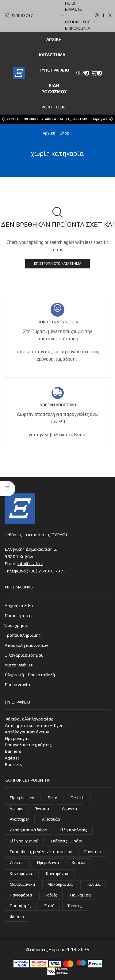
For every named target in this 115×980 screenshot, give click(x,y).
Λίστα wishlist (19, 665)
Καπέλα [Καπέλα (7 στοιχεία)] (79, 863)
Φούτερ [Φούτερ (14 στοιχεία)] (17, 917)
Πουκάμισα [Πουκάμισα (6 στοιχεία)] (80, 895)
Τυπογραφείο (54, 70)
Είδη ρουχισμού (54, 88)
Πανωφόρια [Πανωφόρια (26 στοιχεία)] (21, 895)
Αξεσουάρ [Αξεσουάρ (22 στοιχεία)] (51, 819)
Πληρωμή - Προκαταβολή (30, 675)
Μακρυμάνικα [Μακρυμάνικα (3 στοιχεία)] (60, 884)
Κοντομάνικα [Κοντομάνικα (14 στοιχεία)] (58, 874)
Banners (13, 751)
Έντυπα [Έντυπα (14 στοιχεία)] (42, 808)
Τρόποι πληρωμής (23, 635)
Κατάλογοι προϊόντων (27, 732)
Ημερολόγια (17, 738)
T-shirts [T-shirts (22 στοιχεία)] (78, 798)
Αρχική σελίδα (19, 605)
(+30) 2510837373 (46, 571)
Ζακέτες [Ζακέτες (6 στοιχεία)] (17, 863)
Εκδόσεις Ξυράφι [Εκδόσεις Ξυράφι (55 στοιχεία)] (67, 841)
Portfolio (54, 107)
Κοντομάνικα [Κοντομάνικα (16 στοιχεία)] (22, 874)
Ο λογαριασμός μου (24, 655)
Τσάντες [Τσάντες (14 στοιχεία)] (75, 906)
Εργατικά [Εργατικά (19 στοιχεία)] (93, 852)
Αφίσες (12, 758)
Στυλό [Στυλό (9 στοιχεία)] (49, 906)
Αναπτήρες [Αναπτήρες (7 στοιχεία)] (20, 819)
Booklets (13, 764)
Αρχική (49, 133)
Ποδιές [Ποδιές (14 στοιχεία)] (51, 895)
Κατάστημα (54, 55)
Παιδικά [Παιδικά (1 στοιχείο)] (93, 884)
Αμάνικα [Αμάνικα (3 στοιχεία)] (69, 808)
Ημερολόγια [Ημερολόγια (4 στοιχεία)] (48, 863)
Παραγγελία (101, 119)
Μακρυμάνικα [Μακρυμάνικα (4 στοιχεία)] (22, 884)
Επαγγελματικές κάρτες (28, 745)
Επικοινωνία (78, 28)
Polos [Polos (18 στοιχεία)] (53, 798)
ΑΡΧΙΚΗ (54, 39)
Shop (65, 133)
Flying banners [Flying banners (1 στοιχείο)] (23, 798)
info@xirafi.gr (30, 563)
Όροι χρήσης (78, 22)
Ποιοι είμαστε (73, 6)
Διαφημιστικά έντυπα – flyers (35, 725)
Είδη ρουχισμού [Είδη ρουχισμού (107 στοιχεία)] (24, 841)
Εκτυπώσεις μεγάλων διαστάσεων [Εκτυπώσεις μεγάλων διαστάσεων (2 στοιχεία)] (41, 852)
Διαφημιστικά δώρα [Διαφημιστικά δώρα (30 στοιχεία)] (29, 830)
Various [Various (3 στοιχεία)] (17, 808)
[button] (3, 119)
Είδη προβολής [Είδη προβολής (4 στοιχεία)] (74, 830)
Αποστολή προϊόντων (26, 645)
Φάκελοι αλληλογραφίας (29, 719)
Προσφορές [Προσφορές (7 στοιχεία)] (21, 906)
